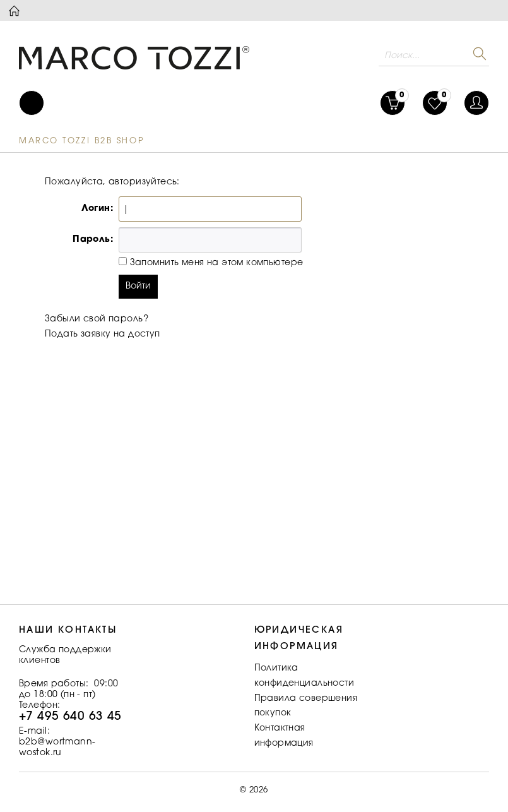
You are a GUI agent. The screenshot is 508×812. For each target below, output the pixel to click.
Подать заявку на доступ (103, 335)
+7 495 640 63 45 (70, 717)
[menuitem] (32, 103)
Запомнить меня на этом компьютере (215, 263)
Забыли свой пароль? (97, 319)
